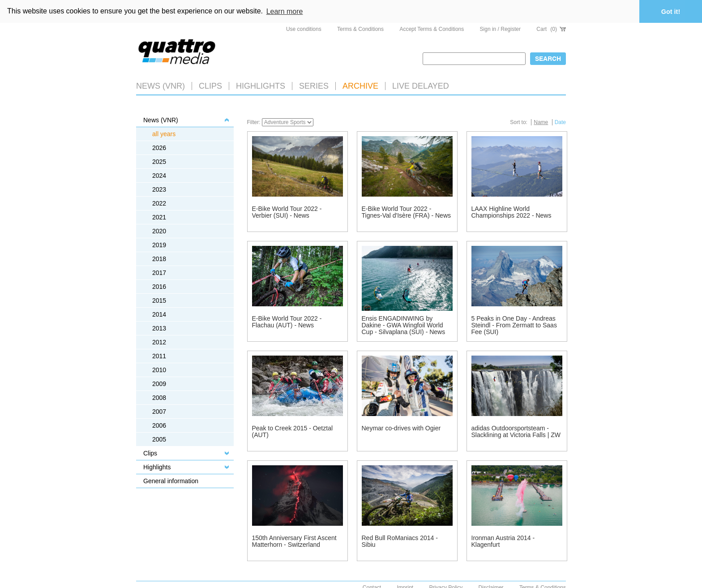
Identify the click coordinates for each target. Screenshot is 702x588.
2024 (159, 175)
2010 (159, 369)
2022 (159, 202)
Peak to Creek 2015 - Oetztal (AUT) (293, 431)
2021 (159, 216)
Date (560, 121)
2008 (159, 397)
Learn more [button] (285, 11)
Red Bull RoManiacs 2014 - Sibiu (400, 540)
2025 (159, 161)
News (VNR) (161, 85)
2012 (159, 341)
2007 (159, 411)
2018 (159, 258)
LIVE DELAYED (421, 85)
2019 (159, 244)
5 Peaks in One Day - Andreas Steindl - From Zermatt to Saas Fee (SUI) (514, 324)
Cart (551, 29)
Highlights (157, 466)
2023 (159, 189)
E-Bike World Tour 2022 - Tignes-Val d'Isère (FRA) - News (407, 211)
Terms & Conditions (360, 29)
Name (541, 121)
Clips (210, 85)
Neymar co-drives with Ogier (401, 427)
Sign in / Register (500, 29)
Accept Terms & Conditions (432, 29)
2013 (159, 327)
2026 (159, 147)
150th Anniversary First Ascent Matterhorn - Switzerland (294, 540)
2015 (159, 300)
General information (171, 480)
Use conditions (304, 29)
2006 (159, 425)
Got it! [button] (671, 12)
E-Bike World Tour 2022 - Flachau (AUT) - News (287, 321)
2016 (159, 286)
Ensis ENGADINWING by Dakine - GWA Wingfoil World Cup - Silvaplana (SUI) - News (404, 324)
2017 (159, 272)
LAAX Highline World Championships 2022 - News (512, 211)
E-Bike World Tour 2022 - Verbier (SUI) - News (287, 211)
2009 (159, 383)
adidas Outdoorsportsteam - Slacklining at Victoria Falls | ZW (516, 431)
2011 (159, 355)
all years (164, 133)
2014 (159, 313)
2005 (159, 438)
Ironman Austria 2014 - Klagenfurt (503, 540)
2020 (159, 230)
